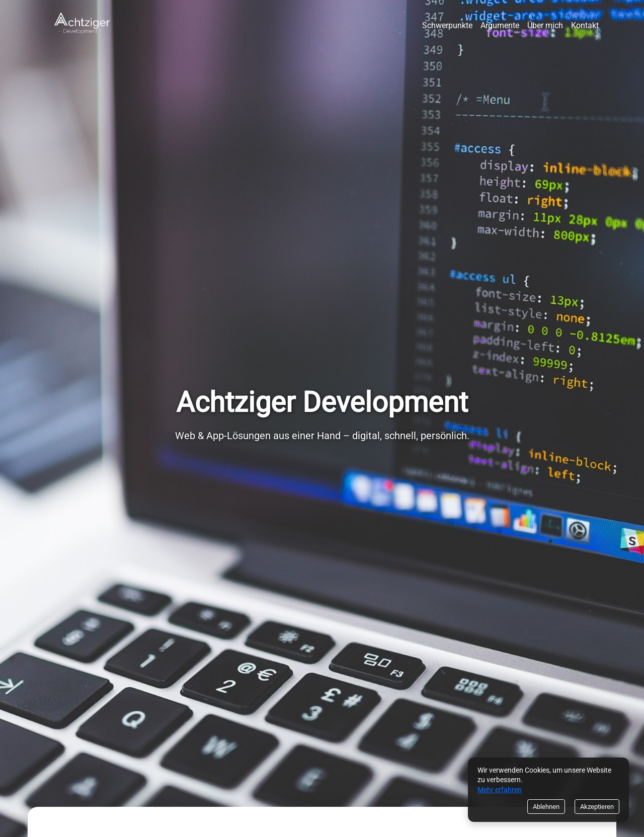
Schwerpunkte (447, 25)
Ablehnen (546, 807)
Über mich (545, 25)
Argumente (500, 25)
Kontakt (585, 25)
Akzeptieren (597, 807)
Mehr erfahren (500, 790)
